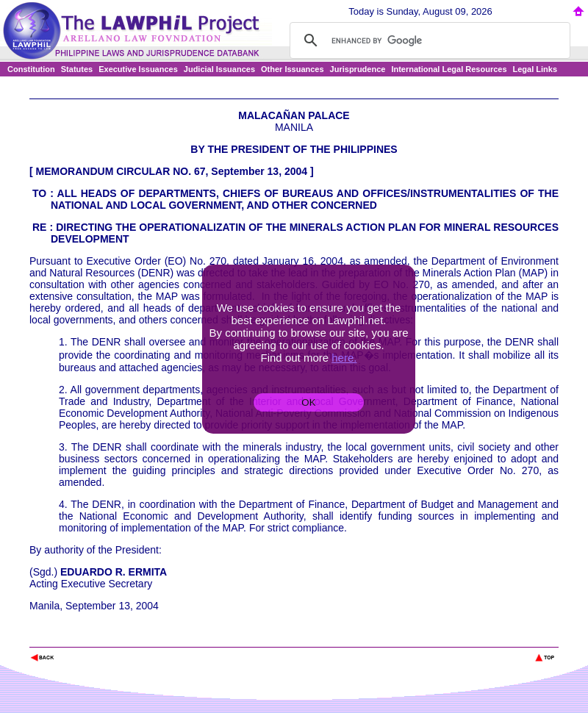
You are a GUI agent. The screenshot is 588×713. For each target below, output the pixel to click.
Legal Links (535, 69)
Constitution (31, 69)
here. (344, 358)
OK (308, 402)
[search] (428, 40)
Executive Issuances (138, 69)
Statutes (77, 69)
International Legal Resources (449, 69)
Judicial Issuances (219, 69)
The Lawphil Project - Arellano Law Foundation (105, 638)
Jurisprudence (358, 69)
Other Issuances (293, 69)
